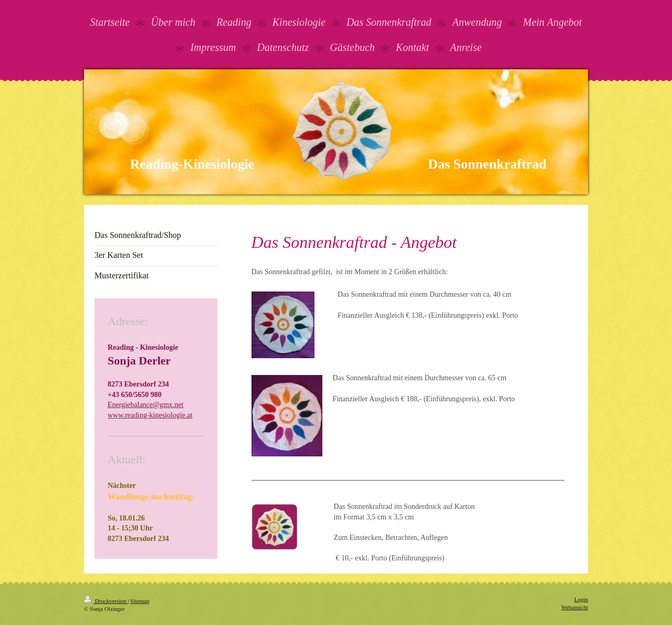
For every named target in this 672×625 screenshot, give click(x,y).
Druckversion (106, 601)
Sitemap (140, 601)
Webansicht (575, 607)
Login (581, 599)
